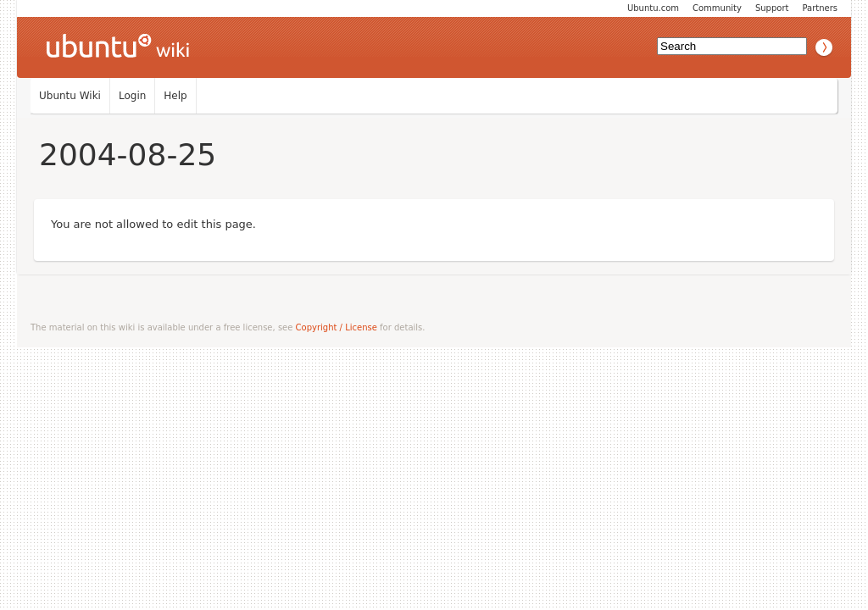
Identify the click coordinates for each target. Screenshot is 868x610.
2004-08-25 (128, 155)
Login (132, 96)
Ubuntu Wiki (70, 96)
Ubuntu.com (653, 8)
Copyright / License (337, 327)
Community (717, 8)
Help (175, 96)
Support (772, 8)
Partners (820, 8)
